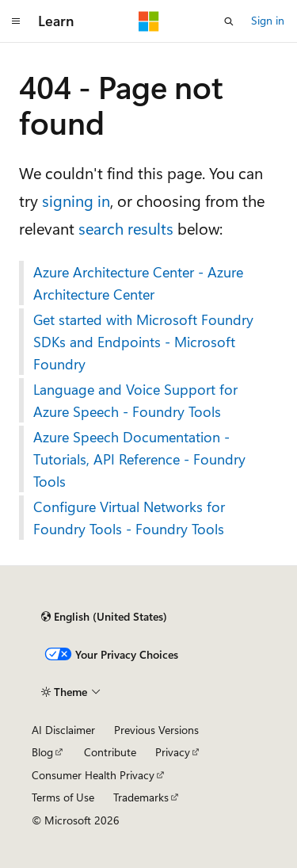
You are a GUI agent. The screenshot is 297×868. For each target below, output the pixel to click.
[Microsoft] (149, 21)
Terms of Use (63, 797)
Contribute (110, 752)
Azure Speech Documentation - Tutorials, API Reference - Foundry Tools (139, 459)
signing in (76, 200)
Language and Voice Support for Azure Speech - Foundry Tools (135, 400)
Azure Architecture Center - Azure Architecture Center (138, 283)
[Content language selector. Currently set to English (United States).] (104, 617)
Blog (42, 752)
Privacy (173, 752)
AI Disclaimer (63, 730)
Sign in (268, 20)
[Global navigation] (16, 21)
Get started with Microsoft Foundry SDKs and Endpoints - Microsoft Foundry (143, 342)
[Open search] (229, 21)
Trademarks (141, 797)
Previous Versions (156, 730)
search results (126, 228)
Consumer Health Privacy (93, 775)
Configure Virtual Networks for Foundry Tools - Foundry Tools (129, 518)
